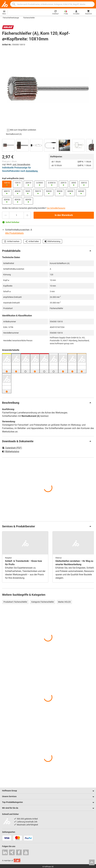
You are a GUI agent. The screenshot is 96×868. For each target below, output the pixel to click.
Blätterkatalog (52, 241)
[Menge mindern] (6, 215)
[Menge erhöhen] (27, 215)
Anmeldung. (32, 171)
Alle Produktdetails (14, 233)
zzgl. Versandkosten (21, 164)
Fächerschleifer (29, 18)
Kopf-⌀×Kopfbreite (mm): (13, 178)
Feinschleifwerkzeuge (11, 18)
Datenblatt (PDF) (12, 448)
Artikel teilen (32, 241)
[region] (48, 145)
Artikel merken (12, 241)
